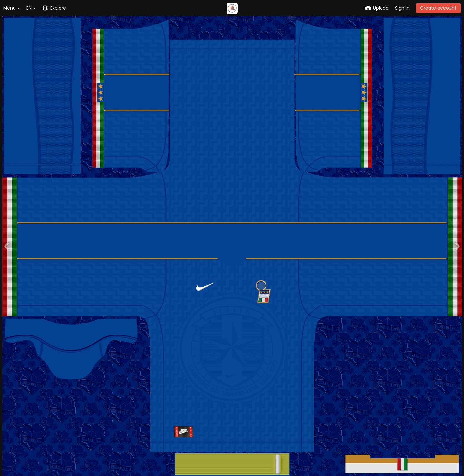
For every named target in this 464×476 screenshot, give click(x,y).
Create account (438, 8)
